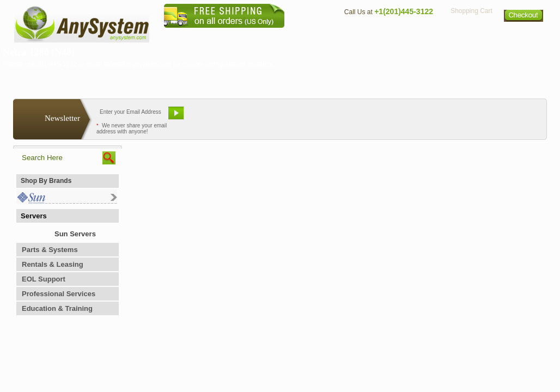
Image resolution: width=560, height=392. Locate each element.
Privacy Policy (471, 36)
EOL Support (44, 279)
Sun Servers (75, 234)
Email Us (215, 117)
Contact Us (360, 36)
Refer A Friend (274, 117)
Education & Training (57, 308)
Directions (413, 36)
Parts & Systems (50, 250)
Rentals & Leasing (53, 264)
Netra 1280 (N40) (39, 52)
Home (266, 36)
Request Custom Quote (493, 117)
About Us (310, 36)
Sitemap (524, 36)
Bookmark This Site (345, 117)
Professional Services (59, 294)
